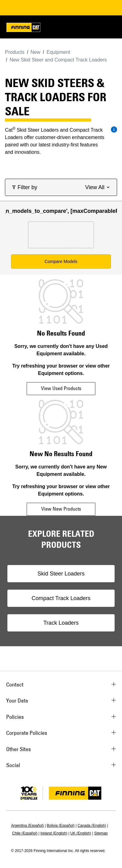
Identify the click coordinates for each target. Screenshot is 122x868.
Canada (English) (92, 826)
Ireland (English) (54, 833)
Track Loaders (61, 623)
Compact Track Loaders (61, 598)
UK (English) (81, 833)
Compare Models (61, 261)
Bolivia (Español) (61, 826)
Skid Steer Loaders (61, 574)
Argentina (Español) (27, 826)
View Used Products (61, 388)
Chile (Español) (25, 833)
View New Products (61, 509)
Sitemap (101, 833)
